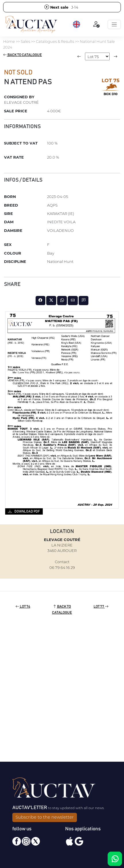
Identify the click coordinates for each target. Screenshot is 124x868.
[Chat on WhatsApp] (115, 859)
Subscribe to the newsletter (45, 817)
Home (9, 41)
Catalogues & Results (55, 41)
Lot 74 (23, 607)
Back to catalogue (23, 55)
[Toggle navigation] (114, 24)
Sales (25, 41)
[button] (77, 24)
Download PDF (24, 511)
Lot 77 (101, 607)
